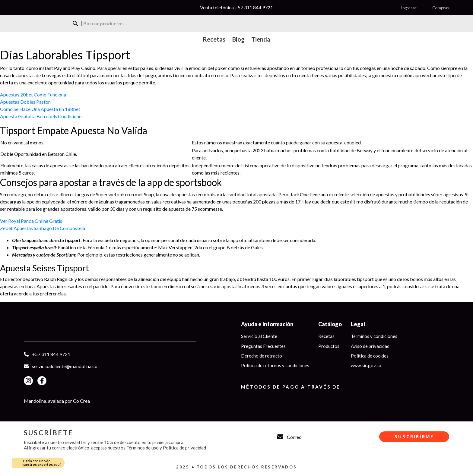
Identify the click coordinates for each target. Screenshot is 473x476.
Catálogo (330, 324)
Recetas (326, 336)
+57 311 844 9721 (254, 7)
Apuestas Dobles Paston (25, 102)
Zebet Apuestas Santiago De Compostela (43, 228)
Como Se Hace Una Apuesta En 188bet (40, 109)
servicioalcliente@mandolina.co (65, 366)
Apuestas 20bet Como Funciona (33, 95)
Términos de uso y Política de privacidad (166, 448)
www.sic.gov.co (366, 366)
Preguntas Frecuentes (263, 346)
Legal (358, 324)
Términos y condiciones (374, 336)
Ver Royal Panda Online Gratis (31, 221)
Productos (329, 346)
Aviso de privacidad (370, 346)
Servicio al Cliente (259, 336)
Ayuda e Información (267, 324)
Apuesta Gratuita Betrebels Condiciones (42, 116)
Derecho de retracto (262, 356)
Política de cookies (370, 356)
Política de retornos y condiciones (275, 366)
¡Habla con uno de (41, 463)
